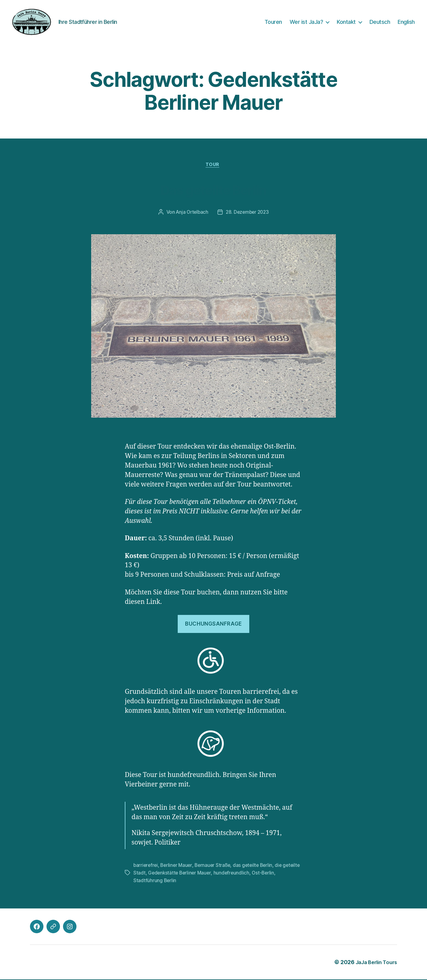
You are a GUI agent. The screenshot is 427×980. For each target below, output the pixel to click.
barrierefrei (146, 866)
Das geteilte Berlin (213, 189)
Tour (213, 166)
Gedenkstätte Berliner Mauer (200, 874)
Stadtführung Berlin (155, 881)
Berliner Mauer (178, 866)
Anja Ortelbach (191, 213)
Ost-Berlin (285, 874)
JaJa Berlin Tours (374, 963)
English (406, 22)
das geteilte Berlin (257, 866)
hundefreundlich (253, 874)
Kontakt (346, 22)
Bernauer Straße (215, 866)
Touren (273, 22)
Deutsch (380, 22)
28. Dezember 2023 (248, 213)
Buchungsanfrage (213, 625)
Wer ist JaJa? (306, 22)
